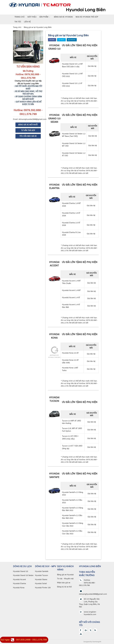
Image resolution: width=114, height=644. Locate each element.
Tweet (61, 40)
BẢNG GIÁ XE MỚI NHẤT (28, 125)
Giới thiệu (32, 17)
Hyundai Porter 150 (43, 588)
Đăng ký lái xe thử (64, 587)
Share (52, 40)
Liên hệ (27, 22)
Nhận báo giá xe (64, 583)
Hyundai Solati (41, 584)
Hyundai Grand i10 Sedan (23, 575)
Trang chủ (19, 17)
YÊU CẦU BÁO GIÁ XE (28, 136)
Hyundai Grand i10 (21, 571)
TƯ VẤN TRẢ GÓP (28, 130)
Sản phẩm (44, 17)
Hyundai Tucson (41, 575)
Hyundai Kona (19, 588)
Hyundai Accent (19, 580)
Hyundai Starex (41, 580)
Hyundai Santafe (42, 571)
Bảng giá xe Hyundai (63, 17)
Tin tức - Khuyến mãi (65, 579)
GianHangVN (97, 642)
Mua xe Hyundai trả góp (87, 17)
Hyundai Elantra (19, 584)
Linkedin (72, 40)
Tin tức (18, 22)
